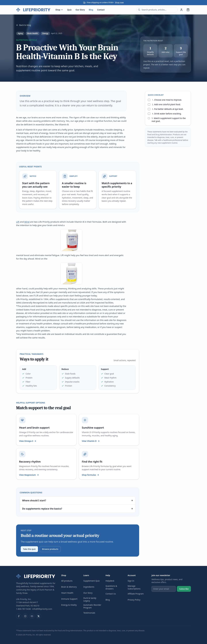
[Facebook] (19, 616)
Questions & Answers (111, 587)
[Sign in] (181, 10)
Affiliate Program (136, 594)
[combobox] (157, 10)
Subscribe (184, 589)
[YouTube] (32, 616)
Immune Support (69, 599)
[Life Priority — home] (33, 10)
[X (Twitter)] (39, 616)
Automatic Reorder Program (92, 606)
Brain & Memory (69, 587)
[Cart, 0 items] (188, 10)
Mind (27, 222)
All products (67, 581)
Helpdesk (110, 581)
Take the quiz (29, 549)
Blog (91, 10)
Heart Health (67, 593)
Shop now (119, 2)
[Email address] (164, 589)
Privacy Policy (134, 600)
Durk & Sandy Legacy (90, 599)
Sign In (131, 581)
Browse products (50, 549)
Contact (101, 10)
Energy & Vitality (69, 605)
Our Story (80, 10)
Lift (18, 222)
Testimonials (89, 613)
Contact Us (111, 594)
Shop (59, 10)
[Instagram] (25, 616)
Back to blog (24, 25)
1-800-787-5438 (23, 609)
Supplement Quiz (91, 581)
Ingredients (89, 587)
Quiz (69, 10)
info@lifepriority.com (42, 609)
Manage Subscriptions (134, 587)
